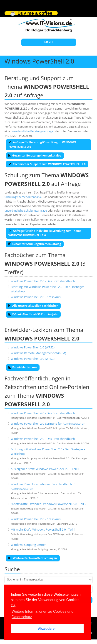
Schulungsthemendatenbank (23, 197)
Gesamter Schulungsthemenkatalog (35, 244)
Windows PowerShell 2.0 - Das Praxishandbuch (43, 281)
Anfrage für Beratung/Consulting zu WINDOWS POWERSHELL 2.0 (42, 145)
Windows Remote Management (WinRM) (38, 353)
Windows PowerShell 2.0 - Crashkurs (36, 297)
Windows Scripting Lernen (29, 545)
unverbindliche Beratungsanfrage (32, 131)
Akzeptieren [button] (47, 629)
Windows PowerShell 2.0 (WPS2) (33, 347)
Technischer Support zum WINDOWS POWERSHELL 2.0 (47, 164)
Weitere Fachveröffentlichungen (33, 558)
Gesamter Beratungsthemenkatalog (35, 155)
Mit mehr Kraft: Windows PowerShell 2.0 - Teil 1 (43, 529)
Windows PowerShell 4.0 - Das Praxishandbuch (43, 413)
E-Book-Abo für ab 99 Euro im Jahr (33, 314)
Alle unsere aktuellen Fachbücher (33, 306)
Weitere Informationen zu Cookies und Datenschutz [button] (42, 614)
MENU (48, 42)
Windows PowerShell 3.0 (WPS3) (33, 359)
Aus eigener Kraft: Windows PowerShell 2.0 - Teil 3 (45, 469)
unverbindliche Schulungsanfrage (26, 211)
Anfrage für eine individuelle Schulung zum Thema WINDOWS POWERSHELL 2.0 (45, 233)
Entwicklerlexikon (23, 367)
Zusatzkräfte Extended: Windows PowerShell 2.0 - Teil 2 (48, 504)
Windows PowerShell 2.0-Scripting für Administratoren (48, 424)
